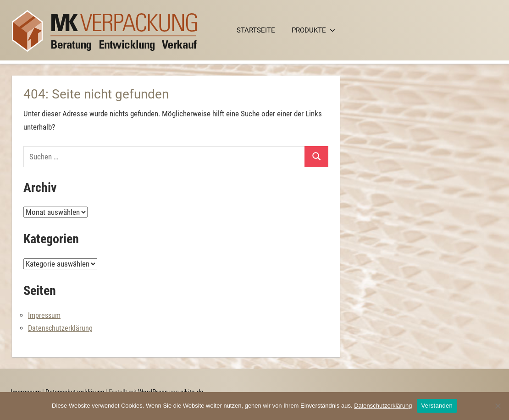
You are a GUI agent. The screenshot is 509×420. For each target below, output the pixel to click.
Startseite (256, 30)
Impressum (44, 315)
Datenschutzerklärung (60, 328)
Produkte (313, 30)
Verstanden (437, 406)
